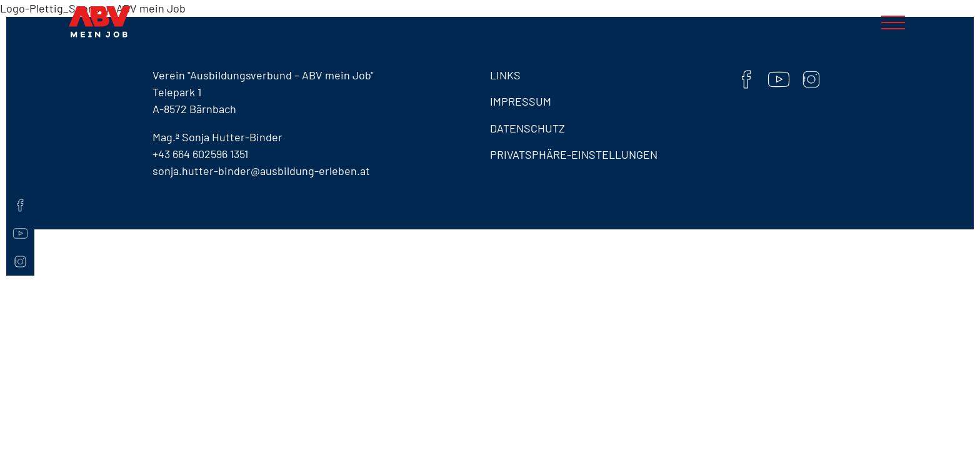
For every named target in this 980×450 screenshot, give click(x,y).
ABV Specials (726, 23)
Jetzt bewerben (462, 23)
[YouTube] (20, 233)
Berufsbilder (547, 23)
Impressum (521, 101)
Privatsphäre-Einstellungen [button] (574, 154)
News (785, 23)
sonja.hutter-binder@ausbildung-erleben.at (261, 171)
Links (505, 75)
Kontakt (834, 23)
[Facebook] (20, 205)
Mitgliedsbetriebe (638, 23)
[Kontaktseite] (20, 183)
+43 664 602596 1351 (200, 154)
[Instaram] (20, 262)
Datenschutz (527, 128)
